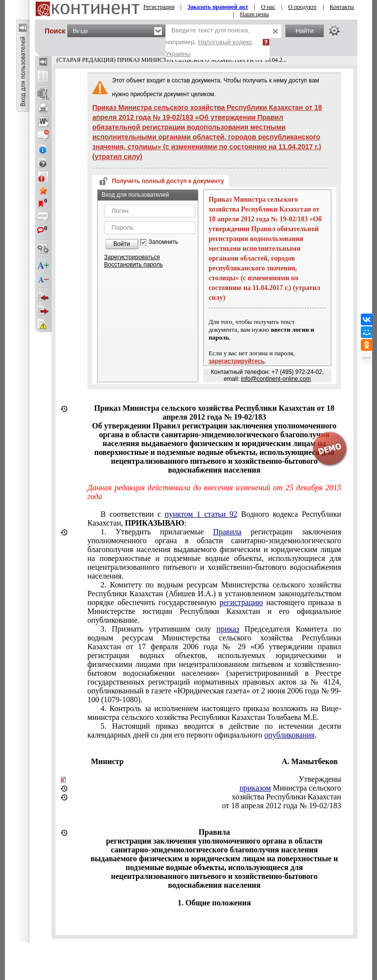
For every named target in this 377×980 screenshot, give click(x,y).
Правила (227, 532)
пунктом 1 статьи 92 (201, 514)
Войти (122, 244)
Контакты (342, 7)
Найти (305, 31)
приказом (255, 788)
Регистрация (159, 7)
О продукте (302, 7)
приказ (228, 629)
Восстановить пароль (134, 265)
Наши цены (255, 14)
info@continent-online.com (276, 379)
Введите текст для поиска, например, (209, 42)
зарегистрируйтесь (237, 361)
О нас (268, 7)
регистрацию (241, 602)
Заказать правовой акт (218, 7)
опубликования (289, 735)
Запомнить (163, 242)
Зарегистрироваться (132, 257)
